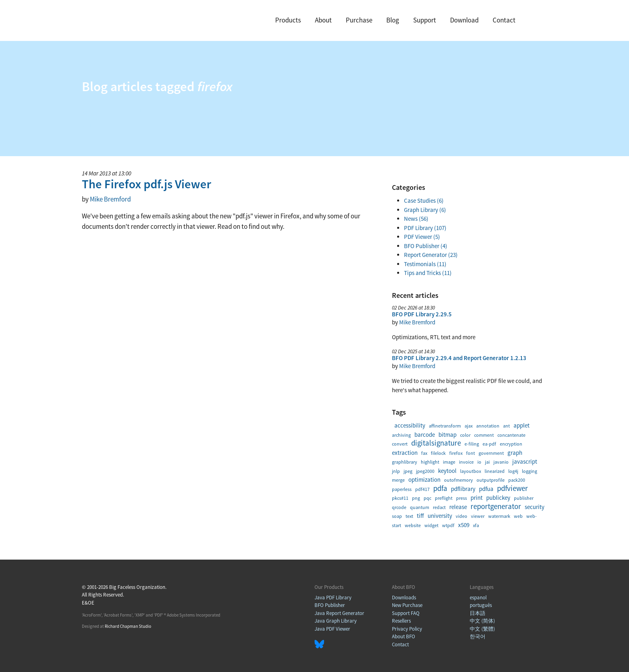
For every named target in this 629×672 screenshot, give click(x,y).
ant (506, 426)
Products (288, 20)
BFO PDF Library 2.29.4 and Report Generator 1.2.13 (459, 358)
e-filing (472, 444)
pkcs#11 (400, 498)
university (440, 516)
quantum (420, 507)
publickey (498, 498)
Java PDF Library (333, 598)
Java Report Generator (339, 613)
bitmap (447, 435)
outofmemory (459, 480)
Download (464, 20)
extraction (405, 453)
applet (521, 425)
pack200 (517, 480)
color (465, 435)
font (471, 453)
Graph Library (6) (425, 210)
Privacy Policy (407, 629)
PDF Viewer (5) (422, 237)
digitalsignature (436, 443)
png (416, 498)
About (323, 20)
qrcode (399, 507)
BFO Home (114, 19)
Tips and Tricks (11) (428, 273)
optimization (424, 480)
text (409, 516)
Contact (504, 20)
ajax (469, 426)
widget (431, 525)
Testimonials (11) (425, 264)
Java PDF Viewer (332, 629)
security (535, 507)
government (491, 453)
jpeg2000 (425, 471)
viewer (478, 516)
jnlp (396, 471)
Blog (393, 20)
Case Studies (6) (424, 201)
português (481, 605)
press (462, 498)
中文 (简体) (482, 621)
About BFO (404, 636)
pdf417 (422, 489)
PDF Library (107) (425, 228)
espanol (478, 598)
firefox (456, 453)
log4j (513, 471)
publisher (524, 498)
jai (487, 462)
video (462, 516)
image (449, 462)
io (479, 462)
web (518, 516)
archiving (401, 435)
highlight (430, 462)
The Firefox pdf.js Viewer (146, 184)
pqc (427, 498)
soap (397, 516)
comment (484, 435)
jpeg (408, 471)
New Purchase (407, 605)
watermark (499, 516)
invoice (466, 462)
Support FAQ (406, 613)
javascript (525, 461)
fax (424, 453)
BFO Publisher (330, 605)
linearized (495, 471)
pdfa (440, 488)
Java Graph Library (336, 621)
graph (515, 453)
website (413, 525)
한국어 (478, 636)
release (458, 507)
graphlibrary (405, 462)
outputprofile (491, 480)
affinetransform (445, 426)
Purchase (359, 20)
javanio (501, 462)
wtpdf (448, 525)
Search (535, 21)
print (477, 498)
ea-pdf (489, 444)
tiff (420, 516)
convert (400, 444)
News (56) (416, 219)
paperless (402, 489)
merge (398, 480)
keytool (447, 471)
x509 (464, 525)
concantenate (511, 435)
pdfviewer (512, 488)
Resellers (401, 621)
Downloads (404, 598)
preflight (444, 498)
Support (425, 20)
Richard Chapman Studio (128, 626)
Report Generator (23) (431, 255)
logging (530, 471)
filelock (438, 453)
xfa (476, 525)
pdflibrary (463, 489)
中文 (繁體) (482, 629)
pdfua (486, 489)
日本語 (478, 613)
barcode (425, 435)
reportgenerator (496, 506)
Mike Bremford (110, 199)
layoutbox (471, 471)
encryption (511, 444)
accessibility (410, 425)
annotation (488, 426)
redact (439, 507)
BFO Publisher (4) (426, 246)
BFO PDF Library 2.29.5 (422, 314)
